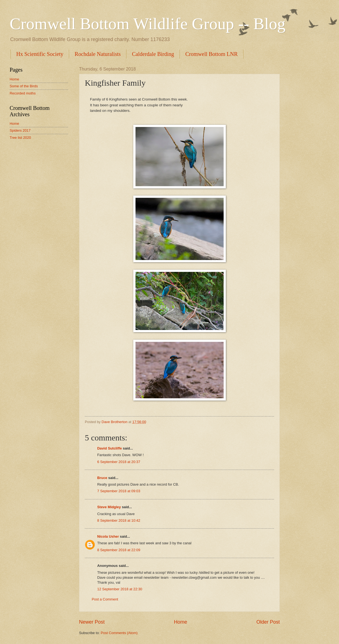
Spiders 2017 (20, 130)
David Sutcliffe (109, 448)
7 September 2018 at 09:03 (119, 491)
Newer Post (92, 622)
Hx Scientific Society (40, 54)
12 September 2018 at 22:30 (120, 589)
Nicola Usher (108, 536)
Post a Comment (105, 599)
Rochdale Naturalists (98, 54)
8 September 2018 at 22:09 (119, 550)
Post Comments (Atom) (119, 633)
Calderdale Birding (153, 54)
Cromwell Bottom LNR (211, 54)
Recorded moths (23, 93)
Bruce (102, 478)
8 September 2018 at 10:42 (119, 520)
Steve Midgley (109, 507)
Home (180, 622)
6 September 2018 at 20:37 (119, 462)
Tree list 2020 (20, 138)
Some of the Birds (24, 86)
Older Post (268, 622)
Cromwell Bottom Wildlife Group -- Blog (147, 24)
